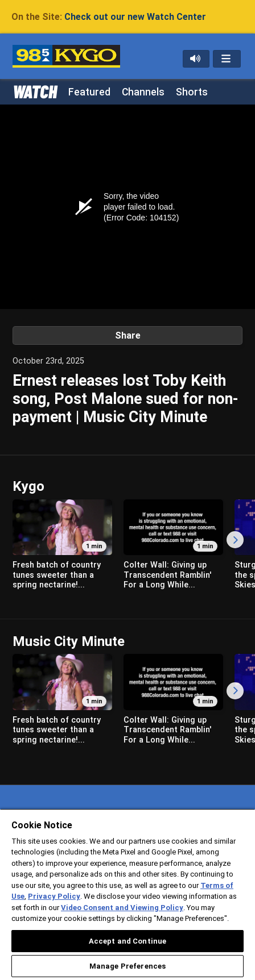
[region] (127, 894)
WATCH (35, 91)
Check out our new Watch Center (135, 17)
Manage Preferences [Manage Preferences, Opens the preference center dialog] (127, 966)
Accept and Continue (127, 941)
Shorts (192, 92)
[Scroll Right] (235, 540)
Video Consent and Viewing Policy (122, 908)
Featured (89, 92)
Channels (143, 92)
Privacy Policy (54, 896)
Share (128, 335)
